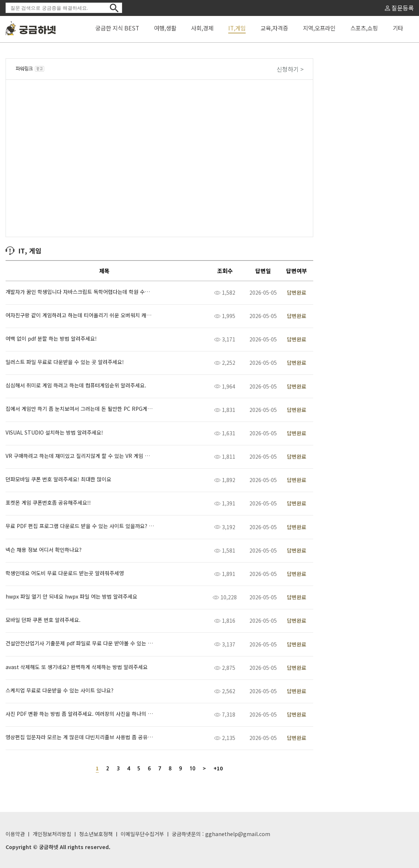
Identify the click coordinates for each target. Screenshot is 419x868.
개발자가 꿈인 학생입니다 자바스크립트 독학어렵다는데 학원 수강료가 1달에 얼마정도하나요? (80, 292)
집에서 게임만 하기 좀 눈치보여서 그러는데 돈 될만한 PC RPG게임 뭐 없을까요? (80, 409)
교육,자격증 (274, 28)
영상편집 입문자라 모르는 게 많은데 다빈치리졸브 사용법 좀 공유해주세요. (80, 737)
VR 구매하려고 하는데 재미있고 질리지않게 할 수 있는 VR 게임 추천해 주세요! (80, 456)
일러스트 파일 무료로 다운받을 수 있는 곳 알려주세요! (65, 362)
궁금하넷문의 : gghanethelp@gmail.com (221, 834)
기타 (398, 28)
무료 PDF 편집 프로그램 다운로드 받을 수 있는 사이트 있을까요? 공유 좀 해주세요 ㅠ (80, 526)
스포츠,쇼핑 (364, 28)
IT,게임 (237, 28)
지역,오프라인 (319, 28)
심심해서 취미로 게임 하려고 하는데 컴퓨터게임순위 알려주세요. (76, 385)
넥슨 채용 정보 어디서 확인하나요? (44, 550)
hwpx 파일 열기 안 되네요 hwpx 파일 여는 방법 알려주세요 (71, 597)
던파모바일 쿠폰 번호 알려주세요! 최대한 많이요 (58, 479)
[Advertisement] (361, 178)
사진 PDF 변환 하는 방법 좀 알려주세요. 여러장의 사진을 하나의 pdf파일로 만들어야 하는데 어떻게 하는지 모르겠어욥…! (80, 714)
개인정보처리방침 (52, 834)
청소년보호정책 (96, 834)
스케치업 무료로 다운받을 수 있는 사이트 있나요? (60, 690)
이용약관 (15, 834)
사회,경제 (202, 28)
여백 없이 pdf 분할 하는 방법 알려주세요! (51, 339)
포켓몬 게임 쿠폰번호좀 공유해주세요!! (48, 503)
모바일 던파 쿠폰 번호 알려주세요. (43, 620)
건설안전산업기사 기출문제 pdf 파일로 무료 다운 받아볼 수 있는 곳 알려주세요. (80, 643)
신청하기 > (290, 69)
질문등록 (399, 8)
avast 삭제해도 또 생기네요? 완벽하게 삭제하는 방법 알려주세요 (77, 667)
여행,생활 (165, 28)
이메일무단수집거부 (142, 834)
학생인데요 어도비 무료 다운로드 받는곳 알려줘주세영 (65, 573)
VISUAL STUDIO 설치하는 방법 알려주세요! (54, 433)
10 (192, 769)
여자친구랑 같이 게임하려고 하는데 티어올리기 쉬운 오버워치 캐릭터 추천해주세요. (80, 315)
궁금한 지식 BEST (117, 28)
